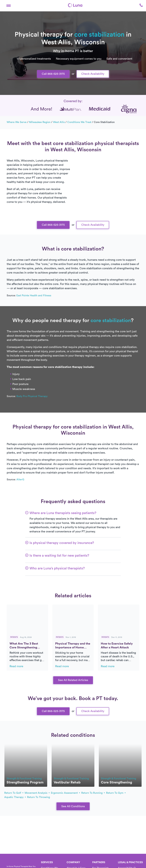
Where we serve (17, 122)
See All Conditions (73, 806)
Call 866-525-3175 (53, 74)
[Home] (11, 863)
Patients (14, 637)
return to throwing (38, 797)
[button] (9, 5)
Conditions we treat (79, 122)
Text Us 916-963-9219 (73, 5)
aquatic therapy (15, 797)
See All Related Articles (73, 680)
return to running (93, 793)
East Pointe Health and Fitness (34, 295)
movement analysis (37, 793)
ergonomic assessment (65, 793)
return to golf (14, 793)
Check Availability (93, 74)
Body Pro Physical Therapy (32, 396)
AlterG (20, 479)
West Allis (59, 122)
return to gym (116, 793)
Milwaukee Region (40, 122)
